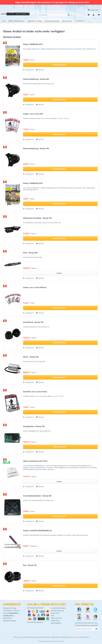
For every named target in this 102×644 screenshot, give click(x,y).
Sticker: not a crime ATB (33, 114)
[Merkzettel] (88, 15)
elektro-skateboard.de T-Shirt (35, 461)
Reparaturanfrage (9, 621)
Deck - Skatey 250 (30, 253)
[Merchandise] (67, 21)
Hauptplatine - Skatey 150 (34, 426)
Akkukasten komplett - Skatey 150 (37, 218)
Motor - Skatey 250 (31, 357)
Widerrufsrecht (56, 618)
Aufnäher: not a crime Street (35, 392)
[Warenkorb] (99, 15)
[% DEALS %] (80, 21)
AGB (52, 615)
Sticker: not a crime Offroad (35, 287)
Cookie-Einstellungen (58, 608)
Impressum (55, 613)
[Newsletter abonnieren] (96, 629)
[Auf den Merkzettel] (40, 70)
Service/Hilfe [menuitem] (93, 10)
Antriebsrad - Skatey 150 (33, 322)
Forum (79, 617)
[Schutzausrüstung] (52, 21)
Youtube (88, 617)
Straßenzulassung (57, 611)
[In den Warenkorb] (60, 65)
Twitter (95, 610)
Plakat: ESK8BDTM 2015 (33, 44)
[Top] (4, 21)
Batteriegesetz (56, 623)
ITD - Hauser (60, 641)
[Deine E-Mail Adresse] (84, 629)
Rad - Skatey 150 (30, 565)
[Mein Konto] (94, 15)
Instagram (88, 610)
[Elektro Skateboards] (17, 21)
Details (76, 273)
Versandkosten (46, 637)
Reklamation (8, 618)
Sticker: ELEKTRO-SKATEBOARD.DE (37, 531)
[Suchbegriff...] (54, 15)
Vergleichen (28, 70)
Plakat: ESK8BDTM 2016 (33, 183)
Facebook (79, 610)
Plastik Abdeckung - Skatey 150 (36, 149)
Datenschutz (55, 621)
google (95, 617)
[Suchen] (69, 15)
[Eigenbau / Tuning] (35, 21)
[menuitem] (54, 15)
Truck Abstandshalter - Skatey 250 (37, 496)
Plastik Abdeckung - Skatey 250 (36, 79)
